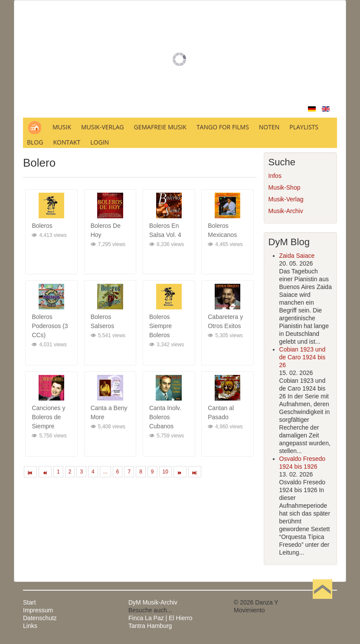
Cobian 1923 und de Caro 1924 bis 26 (303, 357)
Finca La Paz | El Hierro (160, 618)
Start (29, 602)
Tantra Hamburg (150, 626)
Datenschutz (40, 618)
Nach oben (322, 602)
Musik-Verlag (286, 199)
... (105, 472)
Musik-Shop (285, 187)
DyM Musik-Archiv (153, 602)
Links (30, 626)
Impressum (38, 610)
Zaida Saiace (297, 256)
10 (165, 472)
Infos (275, 176)
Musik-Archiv (286, 211)
